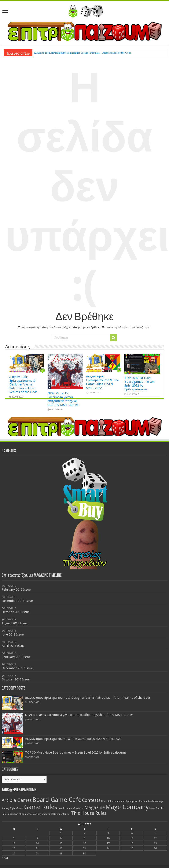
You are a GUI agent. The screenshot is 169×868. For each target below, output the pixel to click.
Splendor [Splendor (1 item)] (65, 814)
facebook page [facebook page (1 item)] (156, 801)
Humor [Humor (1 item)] (69, 808)
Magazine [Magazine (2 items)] (95, 807)
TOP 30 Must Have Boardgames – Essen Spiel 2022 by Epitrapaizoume (139, 384)
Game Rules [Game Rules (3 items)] (41, 807)
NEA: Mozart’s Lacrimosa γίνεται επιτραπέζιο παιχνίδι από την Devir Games (63, 399)
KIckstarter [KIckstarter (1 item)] (78, 808)
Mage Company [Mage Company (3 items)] (127, 807)
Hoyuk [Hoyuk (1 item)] (61, 808)
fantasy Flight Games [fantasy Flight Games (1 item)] (13, 808)
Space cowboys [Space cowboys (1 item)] (35, 814)
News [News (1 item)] (152, 808)
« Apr (5, 858)
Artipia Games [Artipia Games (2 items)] (17, 800)
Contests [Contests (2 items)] (91, 800)
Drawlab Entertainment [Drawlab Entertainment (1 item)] (113, 801)
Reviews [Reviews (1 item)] (14, 814)
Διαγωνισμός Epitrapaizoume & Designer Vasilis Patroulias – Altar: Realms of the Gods (83, 53)
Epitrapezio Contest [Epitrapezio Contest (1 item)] (137, 801)
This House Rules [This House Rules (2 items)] (89, 813)
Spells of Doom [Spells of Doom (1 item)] (52, 814)
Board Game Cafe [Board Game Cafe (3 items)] (57, 800)
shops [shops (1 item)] (22, 814)
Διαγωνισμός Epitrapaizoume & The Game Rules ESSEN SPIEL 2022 (102, 382)
